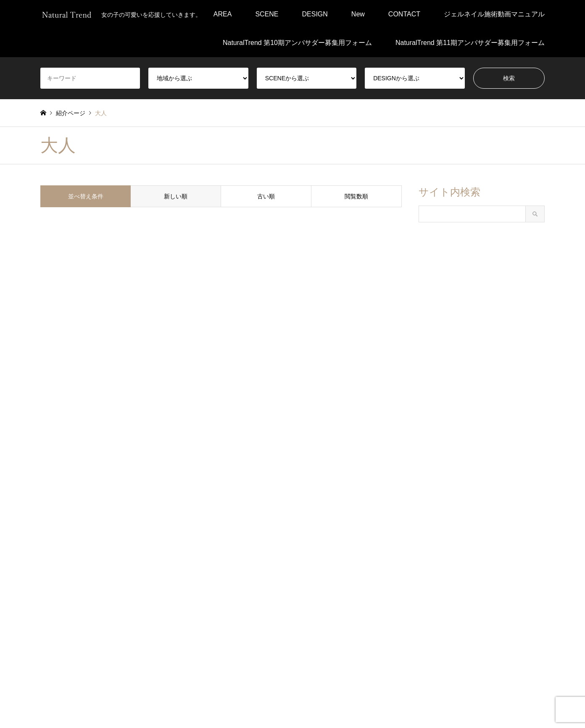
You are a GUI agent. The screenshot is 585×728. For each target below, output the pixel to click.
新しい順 (176, 196)
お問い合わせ (366, 704)
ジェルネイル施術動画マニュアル (494, 14)
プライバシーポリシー (231, 704)
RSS (65, 692)
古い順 (266, 196)
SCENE (267, 14)
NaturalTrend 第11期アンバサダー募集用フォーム (470, 43)
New (358, 14)
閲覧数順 (356, 196)
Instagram (54, 692)
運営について (321, 704)
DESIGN (315, 14)
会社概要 (282, 704)
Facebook (43, 692)
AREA (223, 14)
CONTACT (404, 14)
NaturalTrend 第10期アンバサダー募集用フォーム (297, 43)
